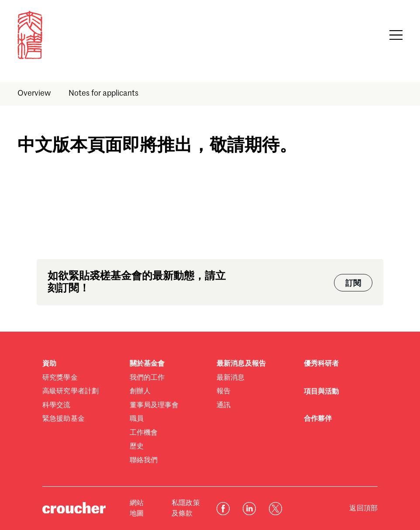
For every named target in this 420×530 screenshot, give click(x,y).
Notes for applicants (103, 94)
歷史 (137, 447)
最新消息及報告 (241, 364)
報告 (224, 391)
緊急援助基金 (64, 419)
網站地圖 (137, 509)
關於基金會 (147, 364)
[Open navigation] (396, 35)
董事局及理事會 (154, 405)
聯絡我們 (144, 461)
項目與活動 (322, 392)
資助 (49, 364)
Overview (34, 94)
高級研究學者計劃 (71, 391)
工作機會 (144, 433)
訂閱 (353, 284)
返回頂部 (363, 509)
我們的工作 (147, 378)
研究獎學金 (60, 378)
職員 (137, 419)
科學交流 (57, 405)
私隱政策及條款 (186, 509)
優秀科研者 (322, 364)
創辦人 (140, 391)
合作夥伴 (318, 419)
